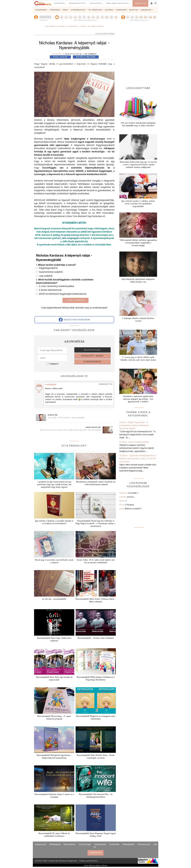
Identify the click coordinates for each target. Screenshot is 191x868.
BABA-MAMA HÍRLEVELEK (117, 3)
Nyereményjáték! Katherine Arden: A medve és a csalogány (54, 796)
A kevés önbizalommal (50, 290)
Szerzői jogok (85, 844)
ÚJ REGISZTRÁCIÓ (92, 362)
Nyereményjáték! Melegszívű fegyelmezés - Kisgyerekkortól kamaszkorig (54, 757)
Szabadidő (72, 26)
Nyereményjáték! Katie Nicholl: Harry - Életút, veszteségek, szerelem (96, 757)
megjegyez (54, 364)
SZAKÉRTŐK (59, 3)
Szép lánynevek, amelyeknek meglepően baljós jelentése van (138, 281)
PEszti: (123, 501)
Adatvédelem (70, 844)
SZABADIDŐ (121, 10)
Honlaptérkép (100, 844)
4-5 (141, 17)
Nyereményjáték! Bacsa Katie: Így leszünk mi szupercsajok (54, 679)
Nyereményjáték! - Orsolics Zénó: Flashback (96, 638)
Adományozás (144, 844)
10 (107, 17)
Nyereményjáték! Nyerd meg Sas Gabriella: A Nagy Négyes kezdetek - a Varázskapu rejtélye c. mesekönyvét (96, 524)
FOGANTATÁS (41, 10)
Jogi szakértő (45, 276)
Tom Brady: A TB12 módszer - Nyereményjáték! (66, 418)
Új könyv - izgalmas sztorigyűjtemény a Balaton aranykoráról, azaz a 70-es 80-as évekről (138, 459)
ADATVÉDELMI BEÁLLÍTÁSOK (96, 865)
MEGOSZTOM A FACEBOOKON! (74, 320)
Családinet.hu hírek (55, 26)
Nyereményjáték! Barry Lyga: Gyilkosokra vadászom (54, 639)
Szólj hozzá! (60, 57)
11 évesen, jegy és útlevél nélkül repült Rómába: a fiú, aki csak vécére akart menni (138, 359)
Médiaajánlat (55, 844)
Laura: (131, 509)
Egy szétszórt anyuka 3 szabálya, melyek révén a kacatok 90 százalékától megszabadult (138, 204)
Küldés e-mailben (86, 57)
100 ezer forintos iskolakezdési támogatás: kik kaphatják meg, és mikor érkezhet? (138, 124)
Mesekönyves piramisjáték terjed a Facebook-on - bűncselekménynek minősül (96, 483)
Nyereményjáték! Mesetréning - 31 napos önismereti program (54, 718)
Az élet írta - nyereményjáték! (54, 599)
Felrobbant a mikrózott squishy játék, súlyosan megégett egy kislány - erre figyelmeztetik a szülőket (138, 399)
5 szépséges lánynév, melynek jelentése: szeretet (138, 320)
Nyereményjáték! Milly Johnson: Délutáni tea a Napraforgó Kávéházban (96, 679)
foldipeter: (129, 493)
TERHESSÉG (55, 10)
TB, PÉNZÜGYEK (95, 10)
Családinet (57, 54)
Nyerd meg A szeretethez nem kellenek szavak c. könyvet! (54, 561)
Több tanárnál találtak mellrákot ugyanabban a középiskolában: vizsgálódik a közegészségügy (138, 243)
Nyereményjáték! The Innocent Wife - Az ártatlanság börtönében (96, 796)
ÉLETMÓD (109, 10)
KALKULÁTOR (96, 3)
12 (116, 17)
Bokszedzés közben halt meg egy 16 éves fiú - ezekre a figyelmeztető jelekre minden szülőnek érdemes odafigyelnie (138, 165)
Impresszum (41, 844)
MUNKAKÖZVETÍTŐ (77, 3)
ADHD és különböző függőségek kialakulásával (62, 294)
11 (111, 17)
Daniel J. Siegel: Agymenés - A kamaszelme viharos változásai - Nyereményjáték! (135, 425)
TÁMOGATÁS (140, 3)
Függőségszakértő (48, 268)
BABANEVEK (146, 10)
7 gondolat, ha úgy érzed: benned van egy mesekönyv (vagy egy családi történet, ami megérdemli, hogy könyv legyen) (54, 485)
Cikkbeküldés (128, 844)
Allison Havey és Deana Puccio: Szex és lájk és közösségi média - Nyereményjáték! (70, 430)
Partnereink (114, 844)
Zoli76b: (127, 497)
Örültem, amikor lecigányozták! (134, 442)
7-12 (150, 17)
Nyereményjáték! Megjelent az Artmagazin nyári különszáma (96, 718)
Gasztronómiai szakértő (50, 272)
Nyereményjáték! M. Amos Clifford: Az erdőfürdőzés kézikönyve (54, 835)
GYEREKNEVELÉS (78, 10)
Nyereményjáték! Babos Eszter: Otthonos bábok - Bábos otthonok (96, 600)
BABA (65, 10)
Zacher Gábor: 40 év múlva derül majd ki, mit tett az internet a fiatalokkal (96, 561)
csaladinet (51, 384)
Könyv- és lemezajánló (92, 26)
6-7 (146, 17)
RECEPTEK (134, 10)
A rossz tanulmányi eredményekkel (56, 286)
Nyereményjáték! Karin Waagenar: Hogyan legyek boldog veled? (96, 835)
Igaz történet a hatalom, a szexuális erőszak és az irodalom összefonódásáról (54, 522)
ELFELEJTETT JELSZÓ (92, 356)
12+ (155, 17)
